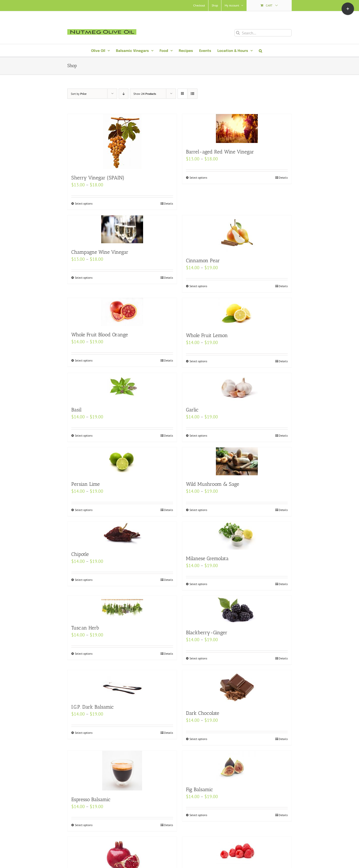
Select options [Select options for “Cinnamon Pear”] (198, 286)
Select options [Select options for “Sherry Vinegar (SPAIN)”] (84, 203)
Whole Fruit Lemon (207, 335)
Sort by (79, 94)
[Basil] (122, 387)
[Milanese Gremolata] (237, 536)
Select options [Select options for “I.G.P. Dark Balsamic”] (84, 733)
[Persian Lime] (122, 461)
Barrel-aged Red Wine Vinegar (220, 152)
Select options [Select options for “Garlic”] (198, 435)
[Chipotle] (122, 534)
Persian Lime (86, 484)
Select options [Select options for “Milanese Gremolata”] (198, 584)
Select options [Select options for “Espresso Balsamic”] (84, 825)
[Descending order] (124, 94)
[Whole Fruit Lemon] (237, 312)
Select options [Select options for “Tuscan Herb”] (84, 654)
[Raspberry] (237, 850)
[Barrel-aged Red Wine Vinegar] (237, 128)
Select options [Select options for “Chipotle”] (84, 580)
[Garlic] (237, 387)
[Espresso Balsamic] (122, 771)
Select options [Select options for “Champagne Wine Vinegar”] (84, 278)
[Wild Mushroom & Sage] (237, 461)
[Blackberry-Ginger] (237, 610)
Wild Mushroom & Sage (213, 484)
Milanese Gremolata (207, 558)
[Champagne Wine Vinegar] (122, 229)
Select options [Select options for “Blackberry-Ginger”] (198, 658)
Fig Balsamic (199, 789)
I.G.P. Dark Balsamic (92, 707)
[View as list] (192, 94)
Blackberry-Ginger (207, 632)
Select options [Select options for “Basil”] (84, 435)
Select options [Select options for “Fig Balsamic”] (198, 815)
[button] (260, 50)
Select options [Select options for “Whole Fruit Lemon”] (198, 361)
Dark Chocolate (203, 713)
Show (145, 94)
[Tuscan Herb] (122, 607)
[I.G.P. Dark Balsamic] (122, 684)
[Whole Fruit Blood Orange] (122, 312)
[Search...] (263, 33)
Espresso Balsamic (91, 799)
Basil (76, 410)
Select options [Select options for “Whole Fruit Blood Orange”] (84, 360)
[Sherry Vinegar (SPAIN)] (122, 141)
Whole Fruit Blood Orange (100, 335)
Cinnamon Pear (203, 260)
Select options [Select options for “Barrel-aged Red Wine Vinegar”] (198, 178)
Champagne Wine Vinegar (100, 252)
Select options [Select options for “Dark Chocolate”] (198, 739)
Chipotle (80, 554)
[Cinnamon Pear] (237, 234)
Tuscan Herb (85, 628)
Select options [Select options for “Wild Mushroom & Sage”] (198, 510)
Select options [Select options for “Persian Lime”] (84, 510)
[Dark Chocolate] (237, 687)
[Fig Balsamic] (237, 766)
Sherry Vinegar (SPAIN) (98, 178)
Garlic (192, 410)
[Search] (238, 33)
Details (169, 203)
